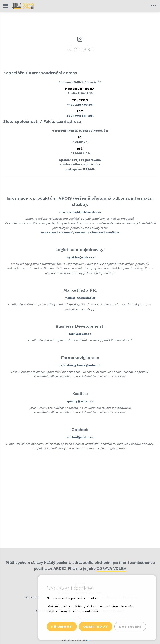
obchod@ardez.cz (80, 437)
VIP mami (66, 232)
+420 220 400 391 (80, 105)
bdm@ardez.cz (80, 334)
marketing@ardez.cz (80, 298)
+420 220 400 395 (80, 116)
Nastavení (130, 627)
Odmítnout (96, 627)
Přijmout (62, 627)
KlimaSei (96, 232)
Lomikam (112, 232)
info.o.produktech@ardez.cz (80, 212)
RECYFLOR (48, 232)
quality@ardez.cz (80, 401)
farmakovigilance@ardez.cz (80, 365)
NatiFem (81, 232)
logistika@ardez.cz (80, 257)
